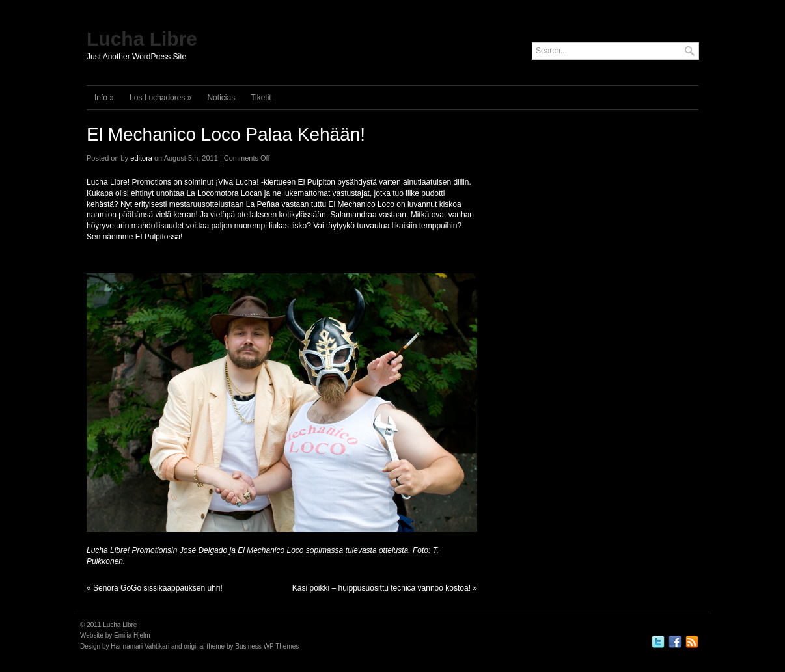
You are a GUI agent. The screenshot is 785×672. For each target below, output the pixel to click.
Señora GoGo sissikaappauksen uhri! (158, 588)
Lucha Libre (142, 39)
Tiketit (261, 98)
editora (141, 158)
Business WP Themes (267, 646)
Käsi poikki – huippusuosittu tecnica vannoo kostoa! (381, 588)
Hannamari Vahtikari (140, 646)
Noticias (221, 98)
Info (104, 98)
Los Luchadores (160, 98)
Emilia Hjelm (132, 635)
